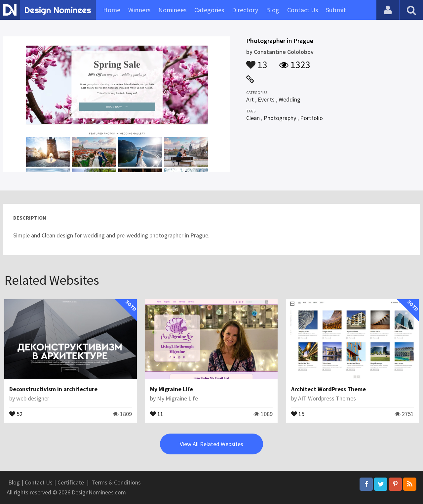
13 (257, 62)
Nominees (172, 10)
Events (266, 99)
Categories (209, 10)
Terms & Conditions (116, 482)
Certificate (71, 482)
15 (298, 413)
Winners (139, 10)
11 (157, 413)
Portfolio (311, 118)
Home (112, 10)
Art (250, 99)
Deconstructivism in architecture (53, 389)
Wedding (289, 99)
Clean (253, 118)
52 (16, 413)
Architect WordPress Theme (328, 389)
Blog (273, 10)
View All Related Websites (211, 444)
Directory (245, 10)
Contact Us (303, 10)
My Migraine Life (172, 389)
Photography (280, 118)
